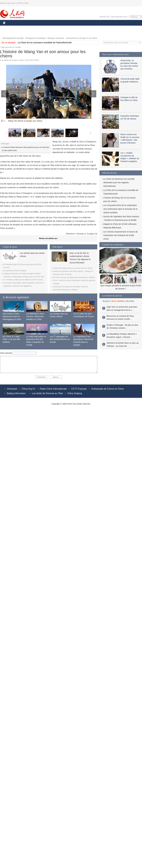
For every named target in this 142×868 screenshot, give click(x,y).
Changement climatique (36, 38)
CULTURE (70, 27)
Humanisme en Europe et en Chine (81, 38)
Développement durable (13, 38)
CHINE (8, 27)
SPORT (112, 27)
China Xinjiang (75, 393)
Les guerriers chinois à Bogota (15, 271)
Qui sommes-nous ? (120, 17)
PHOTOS (9, 33)
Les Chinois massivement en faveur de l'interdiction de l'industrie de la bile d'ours (120, 235)
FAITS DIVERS (86, 27)
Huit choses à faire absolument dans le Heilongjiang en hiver (12, 316)
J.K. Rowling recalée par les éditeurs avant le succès (23, 280)
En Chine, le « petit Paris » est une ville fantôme (11, 339)
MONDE (33, 27)
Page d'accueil (6, 47)
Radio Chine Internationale (53, 389)
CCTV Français (79, 389)
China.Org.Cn (28, 389)
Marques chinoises (56, 38)
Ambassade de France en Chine (107, 389)
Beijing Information (16, 393)
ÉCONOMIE (20, 27)
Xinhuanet (12, 389)
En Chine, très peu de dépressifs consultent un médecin (74, 277)
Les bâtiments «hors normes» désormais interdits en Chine (35, 316)
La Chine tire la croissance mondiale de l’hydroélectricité (45, 43)
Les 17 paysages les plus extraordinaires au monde (60, 339)
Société (18, 47)
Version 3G (104, 17)
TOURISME (124, 27)
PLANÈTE (101, 27)
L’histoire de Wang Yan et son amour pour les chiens (73, 268)
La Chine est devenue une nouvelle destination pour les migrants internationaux (119, 182)
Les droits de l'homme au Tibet (47, 393)
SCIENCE (57, 27)
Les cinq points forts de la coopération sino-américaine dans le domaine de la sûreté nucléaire (120, 209)
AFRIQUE (45, 27)
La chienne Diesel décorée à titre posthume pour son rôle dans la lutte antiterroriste (26, 149)
